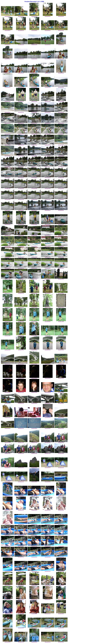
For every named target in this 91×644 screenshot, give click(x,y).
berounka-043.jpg (34, 123)
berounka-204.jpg (48, 524)
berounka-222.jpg (21, 571)
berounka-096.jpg (8, 246)
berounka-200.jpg (61, 510)
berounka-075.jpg (61, 188)
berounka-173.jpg (34, 442)
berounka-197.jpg (21, 510)
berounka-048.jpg (34, 134)
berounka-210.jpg (61, 535)
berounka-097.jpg (21, 246)
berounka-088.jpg (34, 224)
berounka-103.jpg (34, 257)
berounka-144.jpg (48, 364)
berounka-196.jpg (8, 510)
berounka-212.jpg (21, 546)
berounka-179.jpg (48, 453)
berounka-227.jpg (21, 585)
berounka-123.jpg (34, 307)
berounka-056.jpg (8, 156)
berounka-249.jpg (48, 642)
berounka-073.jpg (34, 188)
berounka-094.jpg (48, 235)
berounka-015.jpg (61, 44)
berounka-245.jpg (61, 628)
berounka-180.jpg (61, 453)
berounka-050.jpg (61, 134)
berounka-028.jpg (34, 87)
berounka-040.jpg (61, 112)
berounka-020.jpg (61, 58)
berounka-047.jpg (21, 134)
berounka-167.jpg (21, 428)
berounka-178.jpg (34, 453)
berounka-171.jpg (8, 442)
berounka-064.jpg (48, 166)
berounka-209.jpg (48, 535)
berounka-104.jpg (48, 257)
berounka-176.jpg (8, 453)
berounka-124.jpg (48, 307)
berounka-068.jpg (34, 177)
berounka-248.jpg (34, 642)
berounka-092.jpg (21, 235)
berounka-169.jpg (48, 428)
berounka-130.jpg (61, 321)
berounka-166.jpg (8, 428)
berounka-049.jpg (48, 134)
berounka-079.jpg (48, 199)
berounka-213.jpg (34, 546)
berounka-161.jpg (8, 417)
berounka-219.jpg (48, 557)
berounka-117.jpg (21, 293)
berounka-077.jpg (21, 199)
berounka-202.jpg (21, 524)
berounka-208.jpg (34, 535)
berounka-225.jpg (61, 571)
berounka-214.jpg (48, 546)
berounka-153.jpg (34, 392)
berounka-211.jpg (8, 546)
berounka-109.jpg (48, 268)
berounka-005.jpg (61, 16)
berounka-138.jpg (34, 350)
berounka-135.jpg (61, 335)
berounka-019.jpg (48, 58)
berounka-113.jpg (34, 279)
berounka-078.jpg (34, 199)
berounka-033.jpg (34, 101)
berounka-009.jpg (48, 30)
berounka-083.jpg (34, 210)
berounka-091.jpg (8, 235)
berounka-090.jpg (61, 224)
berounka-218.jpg (34, 557)
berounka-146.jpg (8, 378)
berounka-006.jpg (8, 30)
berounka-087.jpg (21, 224)
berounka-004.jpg (48, 16)
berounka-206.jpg (8, 535)
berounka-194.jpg (48, 496)
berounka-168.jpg (34, 428)
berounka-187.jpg (21, 481)
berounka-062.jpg (21, 166)
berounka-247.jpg (21, 642)
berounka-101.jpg (8, 257)
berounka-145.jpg (61, 364)
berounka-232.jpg (21, 599)
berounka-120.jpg (61, 293)
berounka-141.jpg (8, 364)
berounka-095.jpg (61, 235)
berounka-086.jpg (8, 224)
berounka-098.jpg (34, 246)
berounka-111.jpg (8, 279)
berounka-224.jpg (48, 571)
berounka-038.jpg (34, 112)
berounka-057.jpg (21, 156)
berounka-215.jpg (61, 546)
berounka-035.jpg (61, 101)
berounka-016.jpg (8, 58)
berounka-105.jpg (61, 257)
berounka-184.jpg (48, 467)
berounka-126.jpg (8, 321)
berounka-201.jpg (8, 524)
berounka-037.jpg (21, 112)
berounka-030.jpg (61, 87)
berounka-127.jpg (21, 321)
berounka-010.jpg (61, 30)
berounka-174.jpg (48, 442)
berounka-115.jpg (61, 279)
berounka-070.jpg (61, 177)
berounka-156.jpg (8, 403)
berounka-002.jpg (21, 16)
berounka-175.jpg (61, 442)
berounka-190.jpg (61, 481)
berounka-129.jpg (48, 321)
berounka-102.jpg (21, 257)
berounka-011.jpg (8, 44)
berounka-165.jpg (61, 417)
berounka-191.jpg (8, 496)
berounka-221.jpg (8, 571)
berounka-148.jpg (34, 378)
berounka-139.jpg (48, 350)
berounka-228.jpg (34, 585)
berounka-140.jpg (61, 350)
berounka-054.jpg (48, 145)
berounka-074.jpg (48, 188)
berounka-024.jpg (48, 73)
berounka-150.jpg (61, 378)
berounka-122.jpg (21, 307)
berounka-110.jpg (61, 268)
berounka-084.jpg (48, 210)
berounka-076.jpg (8, 199)
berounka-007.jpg (21, 30)
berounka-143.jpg (34, 364)
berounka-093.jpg (34, 235)
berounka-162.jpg (21, 417)
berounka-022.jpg (21, 73)
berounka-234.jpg (48, 599)
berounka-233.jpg (34, 599)
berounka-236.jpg (8, 613)
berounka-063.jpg (34, 166)
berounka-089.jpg (48, 224)
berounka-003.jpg (34, 16)
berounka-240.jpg (61, 613)
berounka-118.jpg (34, 293)
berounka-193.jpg (34, 496)
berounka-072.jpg (21, 188)
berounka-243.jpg (34, 628)
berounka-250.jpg (61, 642)
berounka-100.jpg (61, 246)
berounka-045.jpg (61, 123)
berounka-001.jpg (8, 16)
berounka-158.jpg (34, 403)
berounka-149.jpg (48, 378)
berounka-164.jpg (48, 417)
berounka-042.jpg (21, 123)
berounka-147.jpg (21, 378)
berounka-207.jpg (21, 535)
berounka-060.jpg (61, 156)
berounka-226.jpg (8, 585)
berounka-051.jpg (8, 145)
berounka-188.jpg (34, 481)
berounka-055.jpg (61, 145)
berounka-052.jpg (21, 145)
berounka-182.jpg (21, 467)
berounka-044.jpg (48, 123)
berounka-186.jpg (8, 481)
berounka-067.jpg (21, 177)
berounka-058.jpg (34, 156)
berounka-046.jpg (8, 134)
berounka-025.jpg (61, 73)
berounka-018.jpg (34, 58)
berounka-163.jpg (34, 417)
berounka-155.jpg (61, 392)
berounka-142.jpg (21, 364)
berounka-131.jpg (8, 335)
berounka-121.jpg (8, 307)
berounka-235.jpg (61, 599)
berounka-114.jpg (48, 279)
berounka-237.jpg (21, 613)
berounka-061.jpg (8, 166)
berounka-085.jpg (61, 210)
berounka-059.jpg (48, 156)
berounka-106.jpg (8, 268)
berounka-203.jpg (34, 524)
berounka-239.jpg (48, 613)
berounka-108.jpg (34, 268)
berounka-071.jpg (8, 188)
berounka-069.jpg (48, 177)
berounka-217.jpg (21, 557)
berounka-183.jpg (34, 467)
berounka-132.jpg (21, 335)
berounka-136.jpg (8, 350)
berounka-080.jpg (61, 199)
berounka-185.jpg (61, 467)
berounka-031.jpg (8, 101)
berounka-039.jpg (48, 112)
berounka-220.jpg (61, 557)
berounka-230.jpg (61, 585)
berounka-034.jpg (48, 101)
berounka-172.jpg (21, 442)
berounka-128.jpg (34, 321)
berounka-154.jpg (48, 392)
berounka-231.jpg (8, 599)
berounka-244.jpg (48, 628)
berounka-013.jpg (34, 44)
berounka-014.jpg (48, 44)
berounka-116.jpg (8, 293)
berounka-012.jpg (21, 44)
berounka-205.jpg (61, 524)
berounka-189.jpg (48, 481)
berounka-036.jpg (8, 112)
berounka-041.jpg (8, 123)
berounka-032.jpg (21, 101)
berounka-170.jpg (61, 428)
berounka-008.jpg (34, 30)
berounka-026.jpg (8, 87)
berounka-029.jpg (48, 87)
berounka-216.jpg (8, 557)
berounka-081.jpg (8, 210)
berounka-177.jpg (21, 453)
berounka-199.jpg (48, 510)
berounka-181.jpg (8, 467)
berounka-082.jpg (21, 210)
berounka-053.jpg (34, 145)
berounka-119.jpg (48, 293)
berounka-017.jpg (21, 58)
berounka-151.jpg (8, 392)
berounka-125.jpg (61, 307)
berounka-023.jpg (34, 73)
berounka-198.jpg (34, 510)
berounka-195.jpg (61, 496)
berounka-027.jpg (21, 87)
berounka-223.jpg (34, 571)
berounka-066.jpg (8, 177)
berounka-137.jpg (21, 350)
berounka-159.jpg (48, 403)
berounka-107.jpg (21, 268)
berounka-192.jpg (21, 496)
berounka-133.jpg (34, 335)
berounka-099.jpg (48, 246)
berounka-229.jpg (48, 585)
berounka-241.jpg (8, 628)
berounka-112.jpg (21, 279)
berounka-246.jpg (8, 642)
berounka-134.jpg (48, 335)
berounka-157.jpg (21, 403)
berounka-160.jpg (61, 403)
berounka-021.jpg (8, 73)
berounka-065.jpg (61, 166)
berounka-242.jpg (21, 628)
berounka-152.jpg (21, 392)
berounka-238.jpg (34, 613)
